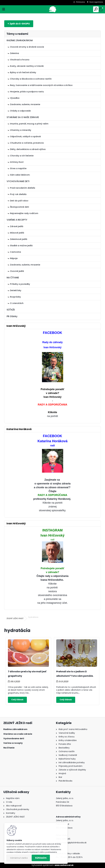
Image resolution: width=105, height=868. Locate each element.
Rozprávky (15, 297)
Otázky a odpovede (20, 111)
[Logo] (52, 9)
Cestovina (15, 252)
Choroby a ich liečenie (22, 156)
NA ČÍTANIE (13, 278)
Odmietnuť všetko (19, 858)
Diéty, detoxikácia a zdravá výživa (28, 149)
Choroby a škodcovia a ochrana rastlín (31, 79)
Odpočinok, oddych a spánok (25, 136)
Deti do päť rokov (19, 201)
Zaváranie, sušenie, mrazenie (25, 104)
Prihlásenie (80, 2)
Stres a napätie (18, 168)
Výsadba (15, 98)
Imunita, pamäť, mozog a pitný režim (29, 124)
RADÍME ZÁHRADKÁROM (20, 40)
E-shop (19, 24)
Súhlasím (41, 858)
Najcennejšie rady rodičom (24, 213)
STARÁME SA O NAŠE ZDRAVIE (23, 117)
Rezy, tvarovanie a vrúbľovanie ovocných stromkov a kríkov (41, 85)
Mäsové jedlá (17, 233)
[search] (96, 9)
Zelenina (14, 53)
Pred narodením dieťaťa (23, 188)
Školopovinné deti (20, 207)
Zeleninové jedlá (19, 239)
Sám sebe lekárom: (20, 175)
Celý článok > (17, 700)
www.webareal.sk (64, 865)
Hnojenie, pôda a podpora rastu (27, 92)
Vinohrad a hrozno (20, 60)
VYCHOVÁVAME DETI (18, 181)
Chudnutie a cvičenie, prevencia (27, 143)
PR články (12, 316)
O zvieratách (17, 303)
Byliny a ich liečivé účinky (23, 72)
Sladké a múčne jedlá (21, 246)
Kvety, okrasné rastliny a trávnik (27, 66)
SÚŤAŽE (11, 310)
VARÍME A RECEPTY (17, 220)
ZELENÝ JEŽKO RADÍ (15, 618)
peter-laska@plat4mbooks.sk (71, 843)
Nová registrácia (96, 2)
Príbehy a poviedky (20, 284)
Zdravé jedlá (17, 226)
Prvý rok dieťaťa (18, 194)
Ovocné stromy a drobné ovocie (27, 47)
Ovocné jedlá (17, 271)
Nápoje (14, 258)
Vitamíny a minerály (21, 130)
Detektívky (16, 290)
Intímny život (17, 162)
